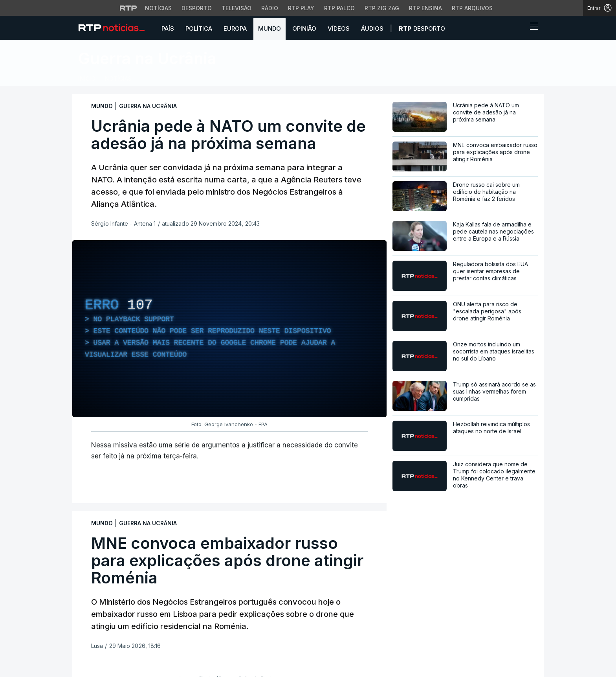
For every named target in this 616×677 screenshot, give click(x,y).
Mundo (269, 29)
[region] (229, 329)
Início (87, 78)
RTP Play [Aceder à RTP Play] (301, 8)
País (168, 29)
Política (199, 29)
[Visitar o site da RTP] (128, 8)
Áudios (372, 29)
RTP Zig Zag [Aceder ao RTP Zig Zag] (382, 8)
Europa (235, 29)
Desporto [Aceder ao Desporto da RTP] (197, 8)
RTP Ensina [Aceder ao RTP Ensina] (425, 8)
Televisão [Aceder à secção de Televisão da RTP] (236, 8)
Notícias (118, 78)
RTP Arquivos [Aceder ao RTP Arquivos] (472, 8)
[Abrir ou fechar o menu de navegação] (532, 28)
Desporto (422, 29)
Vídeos (339, 29)
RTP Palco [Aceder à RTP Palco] (339, 8)
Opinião (304, 29)
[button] (519, 28)
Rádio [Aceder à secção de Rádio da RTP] (270, 8)
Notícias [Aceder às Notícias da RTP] (158, 8)
